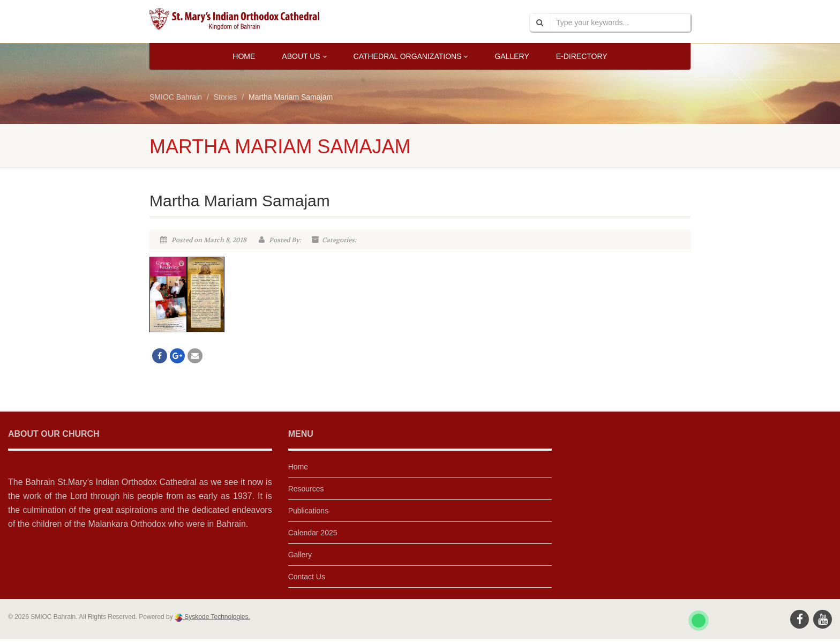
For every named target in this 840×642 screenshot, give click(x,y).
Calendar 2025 (313, 533)
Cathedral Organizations (411, 56)
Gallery (512, 56)
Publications (309, 511)
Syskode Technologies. (216, 617)
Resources (306, 489)
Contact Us (307, 577)
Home (244, 56)
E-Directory (582, 56)
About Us (304, 56)
